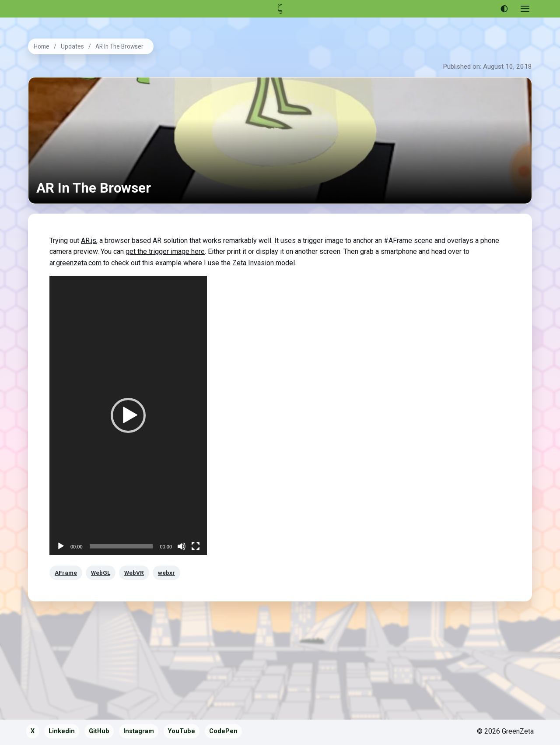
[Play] (61, 546)
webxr (166, 573)
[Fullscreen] (196, 546)
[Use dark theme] (504, 9)
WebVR (134, 573)
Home (42, 46)
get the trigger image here (165, 251)
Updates (72, 46)
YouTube (182, 731)
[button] (128, 415)
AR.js (89, 241)
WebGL (101, 573)
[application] (128, 415)
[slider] (121, 546)
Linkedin (62, 731)
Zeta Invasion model (264, 263)
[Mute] (182, 546)
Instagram (139, 731)
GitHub (99, 731)
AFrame (66, 573)
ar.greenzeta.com (75, 263)
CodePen (223, 731)
